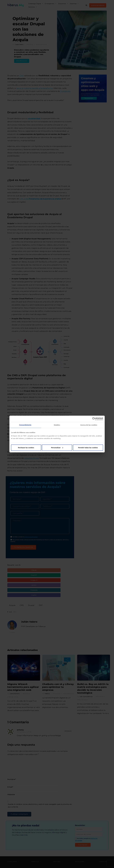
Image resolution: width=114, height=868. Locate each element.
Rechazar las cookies (26, 448)
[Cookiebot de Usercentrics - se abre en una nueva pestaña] (94, 419)
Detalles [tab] (57, 425)
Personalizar (57, 448)
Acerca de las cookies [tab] (89, 425)
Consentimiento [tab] (25, 425)
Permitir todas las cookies (88, 448)
